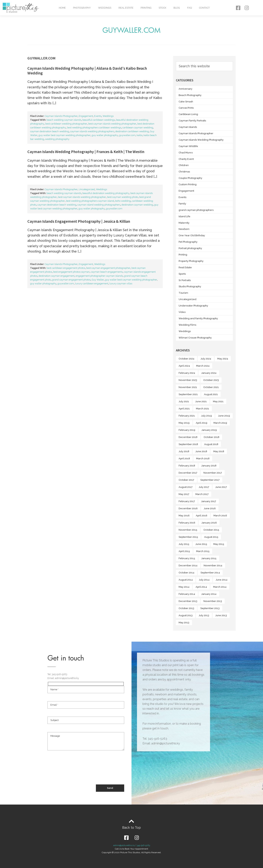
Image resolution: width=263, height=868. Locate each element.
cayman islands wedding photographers (92, 131)
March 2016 (220, 516)
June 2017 (221, 487)
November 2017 (213, 473)
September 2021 (188, 394)
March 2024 (203, 366)
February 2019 (187, 430)
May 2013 (184, 623)
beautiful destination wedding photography (106, 193)
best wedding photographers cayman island (90, 201)
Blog (177, 8)
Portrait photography (190, 248)
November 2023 (188, 380)
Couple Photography (190, 178)
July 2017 (204, 487)
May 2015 (219, 544)
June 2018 (201, 451)
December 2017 (188, 473)
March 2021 (203, 409)
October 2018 (211, 437)
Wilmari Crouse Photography (195, 338)
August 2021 (211, 394)
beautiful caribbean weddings (99, 120)
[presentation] (75, 771)
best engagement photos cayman (71, 272)
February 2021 (187, 416)
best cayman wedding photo (123, 197)
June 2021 (201, 401)
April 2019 (202, 423)
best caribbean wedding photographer (66, 124)
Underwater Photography (193, 306)
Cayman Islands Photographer (61, 116)
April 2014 (201, 587)
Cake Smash (186, 102)
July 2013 (204, 615)
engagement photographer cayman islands (99, 276)
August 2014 (186, 580)
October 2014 (186, 573)
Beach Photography (190, 95)
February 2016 (187, 523)
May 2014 (184, 587)
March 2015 (203, 551)
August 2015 (211, 537)
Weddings (105, 8)
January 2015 (209, 558)
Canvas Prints (186, 108)
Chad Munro (186, 153)
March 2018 (203, 459)
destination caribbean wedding (132, 131)
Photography (82, 8)
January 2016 (209, 523)
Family (182, 204)
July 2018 (184, 451)
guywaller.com (127, 135)
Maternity (184, 223)
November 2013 (213, 601)
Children (184, 165)
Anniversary (185, 89)
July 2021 (184, 401)
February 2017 (187, 501)
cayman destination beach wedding (50, 131)
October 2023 (211, 380)
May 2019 (184, 423)
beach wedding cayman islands (64, 120)
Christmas (184, 172)
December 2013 (188, 601)
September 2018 (188, 444)
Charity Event (186, 159)
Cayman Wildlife (188, 146)
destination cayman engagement (57, 276)
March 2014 (220, 587)
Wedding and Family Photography (198, 318)
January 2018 (209, 466)
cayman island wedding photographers (99, 205)
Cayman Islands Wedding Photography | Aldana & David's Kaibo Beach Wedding (87, 71)
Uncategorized (87, 189)
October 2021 (211, 387)
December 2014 (188, 565)
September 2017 (210, 480)
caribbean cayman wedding (138, 128)
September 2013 (210, 608)
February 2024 (187, 373)
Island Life (184, 216)
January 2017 (209, 501)
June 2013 (221, 615)
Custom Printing (188, 184)
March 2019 (220, 423)
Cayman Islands (188, 127)
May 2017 (184, 494)
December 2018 (188, 437)
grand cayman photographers (196, 210)
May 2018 (219, 451)
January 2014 (209, 594)
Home (62, 8)
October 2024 (186, 359)
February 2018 (187, 466)
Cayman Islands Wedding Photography (201, 140)
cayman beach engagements (107, 272)
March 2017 (202, 494)
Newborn (184, 229)
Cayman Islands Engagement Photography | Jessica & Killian (79, 221)
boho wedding (123, 201)
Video (182, 312)
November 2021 (188, 387)
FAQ (189, 8)
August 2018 (211, 444)
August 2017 (186, 487)
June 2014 (222, 580)
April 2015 (184, 551)
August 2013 (186, 615)
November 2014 (213, 565)
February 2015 (187, 558)
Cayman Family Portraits (192, 121)
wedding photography (57, 139)
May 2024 (223, 359)
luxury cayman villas (121, 284)
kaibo (140, 135)
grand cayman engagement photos (71, 280)
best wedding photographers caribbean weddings (94, 128)
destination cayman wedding (137, 205)
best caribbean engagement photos (66, 268)
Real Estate (126, 8)
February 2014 (187, 594)
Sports (182, 274)
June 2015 (201, 544)
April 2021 (184, 409)
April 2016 (202, 516)
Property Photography (191, 261)
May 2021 (218, 401)
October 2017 (186, 480)
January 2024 (209, 373)
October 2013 (186, 608)
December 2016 (188, 508)
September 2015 (188, 537)
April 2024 (184, 366)
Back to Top (131, 827)
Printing (146, 8)
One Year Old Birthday (192, 235)
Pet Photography (188, 242)
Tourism (183, 293)
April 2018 (184, 459)
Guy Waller (98, 280)
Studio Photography (190, 286)
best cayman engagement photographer (108, 268)
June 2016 (210, 508)
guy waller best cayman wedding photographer (65, 135)
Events (98, 116)
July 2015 (184, 544)
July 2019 (206, 416)
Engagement (86, 116)
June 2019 (224, 416)
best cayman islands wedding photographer (112, 124)
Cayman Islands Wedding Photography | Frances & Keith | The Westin (86, 152)
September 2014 (210, 573)
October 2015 (211, 530)
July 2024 (206, 359)
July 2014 (204, 580)
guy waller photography (105, 135)
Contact (204, 8)
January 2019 (209, 430)
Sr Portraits (185, 280)
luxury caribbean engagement (92, 284)
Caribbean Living (188, 114)
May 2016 (184, 516)
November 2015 (188, 530)
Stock (162, 8)
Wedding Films (187, 325)
